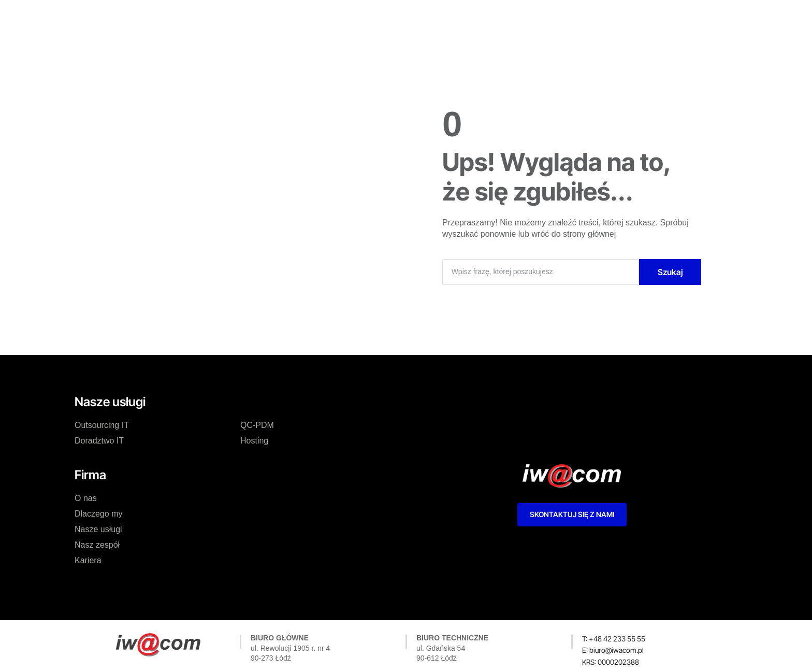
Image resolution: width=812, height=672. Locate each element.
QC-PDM (257, 425)
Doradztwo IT (99, 441)
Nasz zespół (429, 18)
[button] (611, 662)
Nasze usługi (367, 18)
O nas (253, 18)
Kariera (480, 18)
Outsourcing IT (102, 425)
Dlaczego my (304, 18)
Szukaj (670, 272)
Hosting (254, 441)
